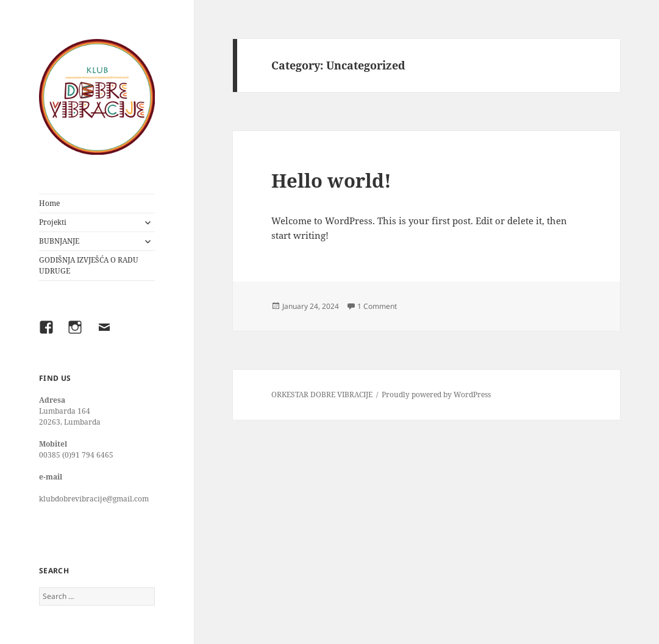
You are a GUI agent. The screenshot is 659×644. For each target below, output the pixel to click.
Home (49, 203)
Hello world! (331, 180)
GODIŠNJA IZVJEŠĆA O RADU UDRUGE (89, 265)
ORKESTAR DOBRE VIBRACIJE (322, 395)
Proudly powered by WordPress (436, 395)
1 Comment (377, 306)
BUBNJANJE (59, 241)
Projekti (53, 222)
